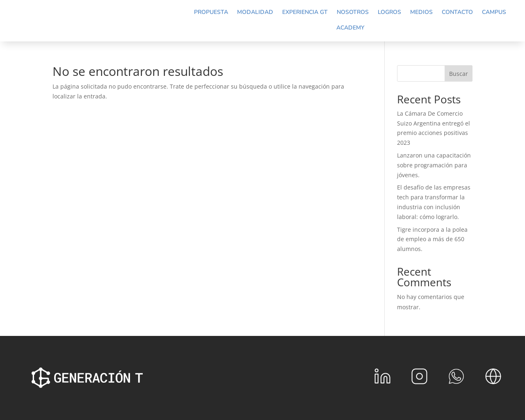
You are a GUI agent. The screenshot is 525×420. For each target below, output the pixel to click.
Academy (350, 28)
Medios (421, 12)
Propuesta (211, 12)
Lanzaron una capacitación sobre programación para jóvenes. (434, 165)
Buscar (459, 74)
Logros (389, 12)
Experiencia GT (305, 12)
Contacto (457, 12)
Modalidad (255, 12)
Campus (494, 12)
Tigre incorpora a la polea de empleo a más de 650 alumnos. (432, 239)
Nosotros (353, 12)
